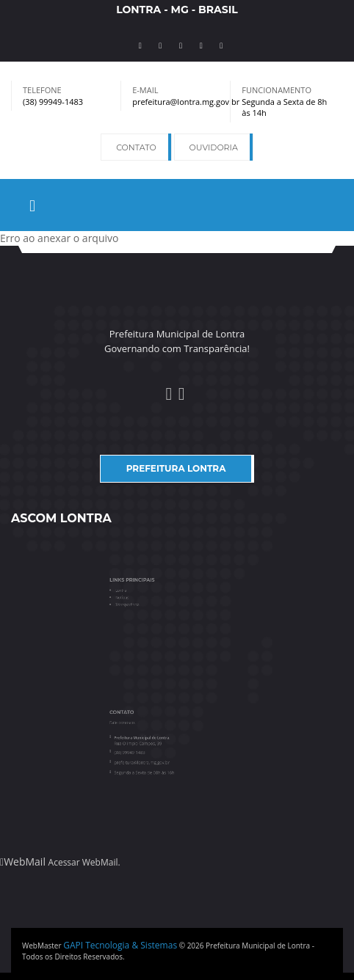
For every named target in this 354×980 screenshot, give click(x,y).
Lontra (135, 591)
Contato (136, 147)
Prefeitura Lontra (176, 468)
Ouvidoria (214, 147)
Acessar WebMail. (84, 862)
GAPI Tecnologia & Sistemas (120, 945)
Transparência (140, 601)
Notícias (136, 596)
